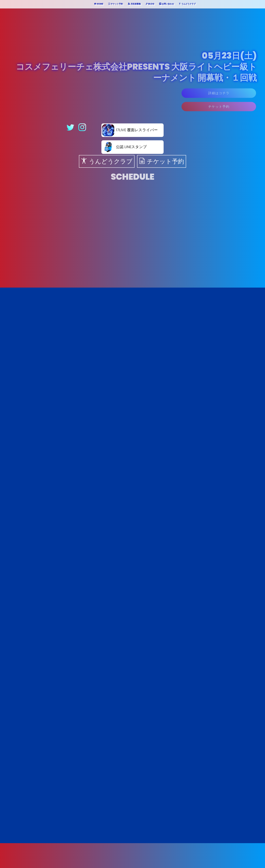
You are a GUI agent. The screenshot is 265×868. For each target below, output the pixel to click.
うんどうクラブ (107, 161)
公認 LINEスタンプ (124, 147)
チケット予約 (219, 109)
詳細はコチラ (219, 95)
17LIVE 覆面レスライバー (130, 130)
